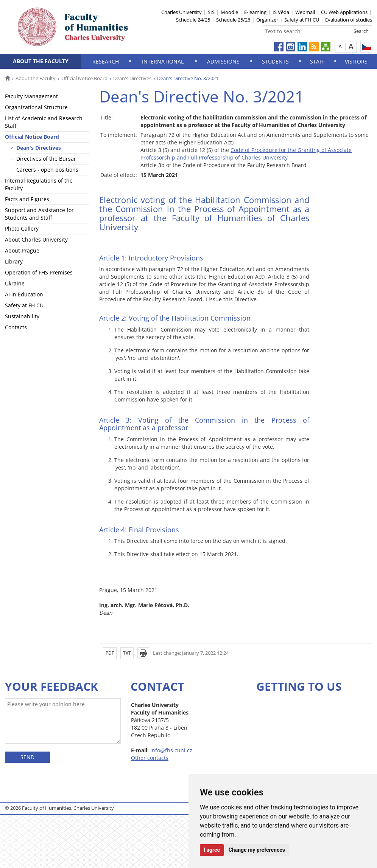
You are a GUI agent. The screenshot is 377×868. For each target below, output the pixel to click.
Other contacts (150, 758)
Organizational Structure (36, 107)
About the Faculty (41, 61)
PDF (110, 653)
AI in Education (24, 294)
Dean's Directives (132, 78)
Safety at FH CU (302, 20)
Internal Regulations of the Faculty (39, 184)
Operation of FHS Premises (39, 272)
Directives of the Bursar (46, 159)
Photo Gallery (22, 229)
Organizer (267, 20)
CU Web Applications (344, 12)
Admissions (223, 61)
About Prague (22, 250)
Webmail (305, 12)
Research (106, 61)
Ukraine (15, 283)
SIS (211, 12)
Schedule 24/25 (193, 20)
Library (14, 261)
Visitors (356, 61)
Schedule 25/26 (233, 20)
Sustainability (22, 316)
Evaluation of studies (349, 20)
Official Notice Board (84, 78)
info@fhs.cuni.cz (171, 750)
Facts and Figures (27, 199)
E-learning (255, 12)
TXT (127, 653)
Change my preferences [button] (257, 850)
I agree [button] (212, 850)
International (163, 61)
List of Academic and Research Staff (44, 122)
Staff (317, 61)
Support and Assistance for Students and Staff (39, 214)
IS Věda (281, 12)
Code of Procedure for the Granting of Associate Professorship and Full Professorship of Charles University (246, 154)
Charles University (181, 12)
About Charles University (36, 239)
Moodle (229, 12)
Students (275, 61)
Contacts (16, 327)
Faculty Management (31, 96)
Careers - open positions (47, 170)
